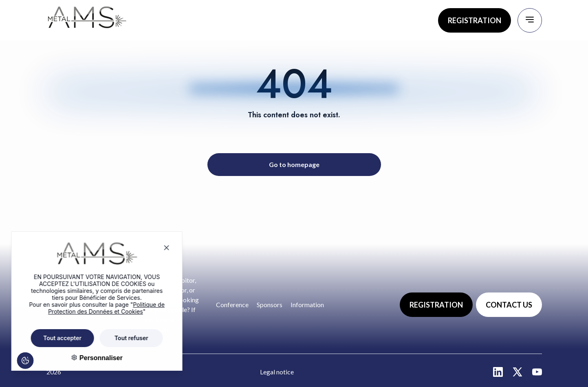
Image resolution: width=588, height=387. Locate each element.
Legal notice (277, 372)
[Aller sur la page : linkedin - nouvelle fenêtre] (498, 372)
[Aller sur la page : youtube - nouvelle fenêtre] (537, 372)
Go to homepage (294, 164)
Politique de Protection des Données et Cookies (99, 308)
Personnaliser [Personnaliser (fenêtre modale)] (93, 358)
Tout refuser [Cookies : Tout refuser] (124, 338)
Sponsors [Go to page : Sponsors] (270, 305)
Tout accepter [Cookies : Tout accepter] (55, 338)
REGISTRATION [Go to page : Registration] (475, 20)
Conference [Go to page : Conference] (232, 305)
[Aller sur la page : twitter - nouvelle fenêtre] (518, 372)
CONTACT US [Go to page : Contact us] (509, 305)
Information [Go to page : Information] (307, 305)
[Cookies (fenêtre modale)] (21, 366)
